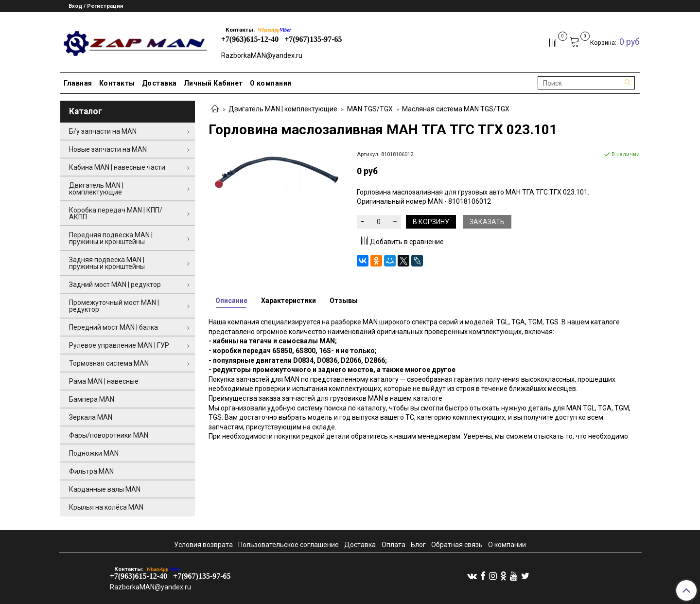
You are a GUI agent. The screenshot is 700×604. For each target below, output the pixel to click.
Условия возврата (203, 545)
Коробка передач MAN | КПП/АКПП (116, 213)
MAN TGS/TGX (370, 109)
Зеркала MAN (91, 417)
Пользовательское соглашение (289, 545)
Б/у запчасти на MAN (103, 131)
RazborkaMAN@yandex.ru (262, 55)
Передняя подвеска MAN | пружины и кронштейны (111, 238)
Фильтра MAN (91, 471)
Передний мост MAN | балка (114, 327)
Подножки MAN (94, 453)
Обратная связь (457, 545)
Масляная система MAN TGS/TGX (456, 109)
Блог (418, 545)
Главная (78, 83)
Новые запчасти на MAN (108, 149)
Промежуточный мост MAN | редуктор (114, 306)
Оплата (394, 545)
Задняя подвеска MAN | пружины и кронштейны (107, 263)
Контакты (117, 83)
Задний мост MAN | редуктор (115, 284)
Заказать (487, 222)
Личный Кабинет (213, 83)
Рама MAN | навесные (104, 381)
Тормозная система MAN (109, 363)
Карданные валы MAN (105, 489)
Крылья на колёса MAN (106, 507)
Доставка (159, 83)
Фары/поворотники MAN (109, 435)
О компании (271, 83)
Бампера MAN (92, 399)
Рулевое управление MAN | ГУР (119, 345)
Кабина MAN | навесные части (117, 167)
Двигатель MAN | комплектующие (283, 109)
